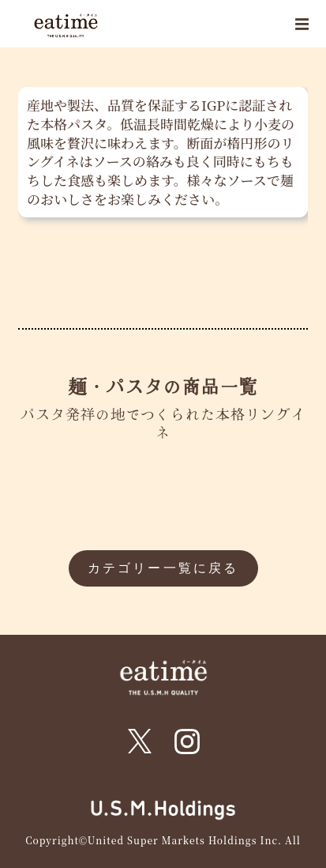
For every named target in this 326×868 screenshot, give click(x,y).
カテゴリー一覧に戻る (163, 568)
